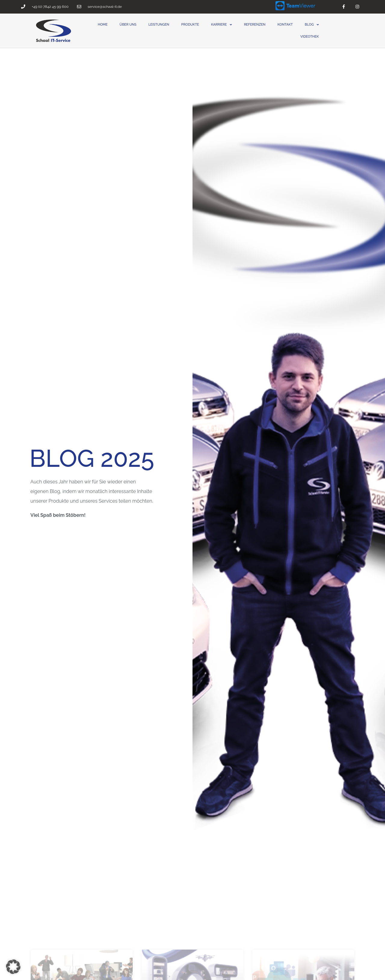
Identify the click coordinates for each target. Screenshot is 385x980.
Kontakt (285, 25)
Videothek (310, 37)
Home (103, 25)
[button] (13, 967)
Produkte (190, 25)
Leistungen (159, 25)
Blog (312, 25)
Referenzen (255, 25)
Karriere (222, 25)
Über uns (128, 25)
